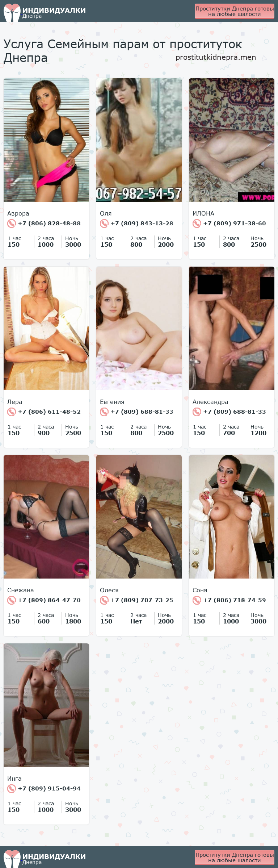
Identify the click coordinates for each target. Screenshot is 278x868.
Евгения (112, 402)
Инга (14, 779)
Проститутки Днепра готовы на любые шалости (235, 11)
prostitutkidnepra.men (216, 57)
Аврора (18, 213)
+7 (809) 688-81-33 (137, 412)
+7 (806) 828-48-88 (44, 224)
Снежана (21, 590)
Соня (200, 590)
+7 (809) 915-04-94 (44, 789)
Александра (210, 402)
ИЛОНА (203, 213)
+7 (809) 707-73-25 (137, 600)
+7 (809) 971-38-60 (229, 224)
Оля (106, 213)
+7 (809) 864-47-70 (44, 600)
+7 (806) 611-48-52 (44, 412)
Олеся (109, 590)
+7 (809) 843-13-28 (137, 224)
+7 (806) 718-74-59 (229, 600)
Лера (15, 402)
